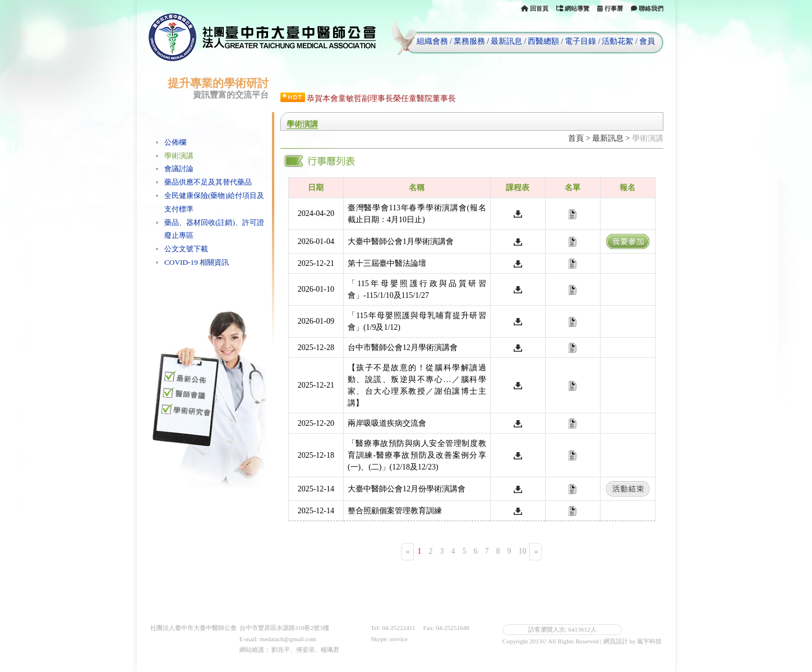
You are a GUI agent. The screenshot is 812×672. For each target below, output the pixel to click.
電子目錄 (580, 41)
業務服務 (469, 41)
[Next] (536, 552)
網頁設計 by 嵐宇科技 (633, 641)
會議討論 (179, 169)
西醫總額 (543, 41)
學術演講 (179, 156)
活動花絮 (617, 41)
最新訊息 (506, 41)
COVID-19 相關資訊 (197, 262)
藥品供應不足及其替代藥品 (208, 182)
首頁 (576, 138)
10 (522, 551)
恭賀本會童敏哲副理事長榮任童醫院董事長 (381, 98)
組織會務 (432, 41)
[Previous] (407, 552)
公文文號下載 (186, 249)
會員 (647, 41)
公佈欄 (175, 142)
